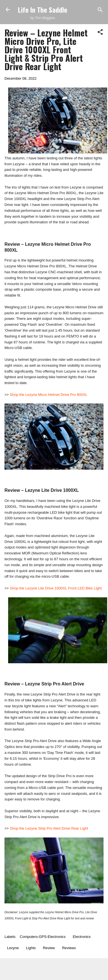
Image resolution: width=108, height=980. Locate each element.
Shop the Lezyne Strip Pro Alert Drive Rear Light (49, 828)
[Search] (100, 10)
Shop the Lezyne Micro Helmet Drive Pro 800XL (49, 395)
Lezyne (13, 948)
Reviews (69, 948)
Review (49, 948)
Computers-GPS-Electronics (43, 937)
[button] (100, 32)
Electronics (82, 937)
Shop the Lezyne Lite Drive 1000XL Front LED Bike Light (56, 588)
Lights (31, 948)
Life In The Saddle (43, 10)
